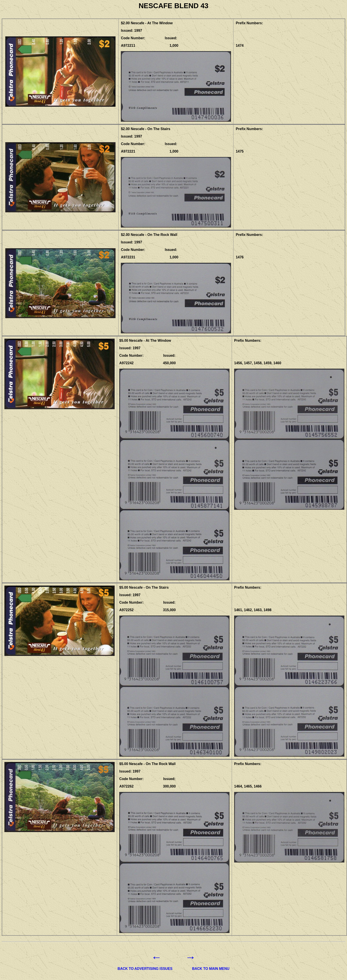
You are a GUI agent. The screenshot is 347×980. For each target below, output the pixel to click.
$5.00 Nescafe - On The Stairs (144, 587)
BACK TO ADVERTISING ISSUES (145, 969)
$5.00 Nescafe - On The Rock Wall (147, 764)
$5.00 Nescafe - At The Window (145, 341)
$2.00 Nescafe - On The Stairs (146, 129)
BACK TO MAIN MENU (211, 969)
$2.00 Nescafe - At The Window (147, 23)
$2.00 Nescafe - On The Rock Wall (149, 235)
